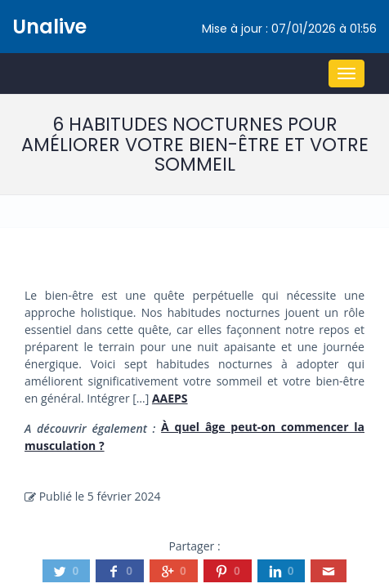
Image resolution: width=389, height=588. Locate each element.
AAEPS (170, 398)
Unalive (49, 27)
